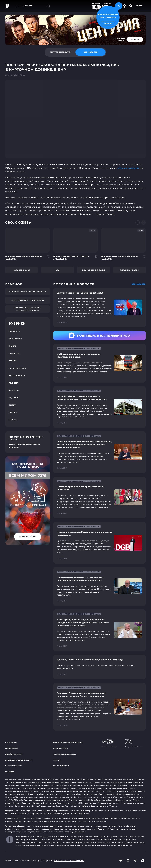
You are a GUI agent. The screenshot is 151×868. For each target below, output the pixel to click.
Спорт (12, 405)
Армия (13, 361)
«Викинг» (16, 803)
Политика (15, 331)
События (57, 760)
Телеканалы (80, 832)
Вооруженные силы (93, 270)
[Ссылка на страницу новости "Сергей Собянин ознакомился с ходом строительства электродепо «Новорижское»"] (99, 407)
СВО (58, 270)
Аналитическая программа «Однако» (25, 446)
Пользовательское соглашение (68, 742)
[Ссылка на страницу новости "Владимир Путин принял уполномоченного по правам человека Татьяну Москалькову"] (99, 707)
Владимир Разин (130, 270)
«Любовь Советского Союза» (101, 800)
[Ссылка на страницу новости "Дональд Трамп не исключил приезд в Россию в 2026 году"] (99, 667)
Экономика (15, 339)
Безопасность (17, 376)
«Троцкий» (26, 803)
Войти (139, 6)
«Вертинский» (49, 803)
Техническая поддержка (65, 754)
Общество (15, 353)
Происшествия (17, 368)
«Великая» (36, 803)
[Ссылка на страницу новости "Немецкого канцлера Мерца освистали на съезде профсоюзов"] (99, 543)
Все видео (10, 772)
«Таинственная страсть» (67, 803)
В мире (13, 346)
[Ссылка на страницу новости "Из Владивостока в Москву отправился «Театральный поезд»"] (99, 363)
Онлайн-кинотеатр (14, 754)
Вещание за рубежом (134, 744)
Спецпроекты (11, 748)
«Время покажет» (128, 168)
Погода (13, 412)
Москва (13, 420)
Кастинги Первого (13, 766)
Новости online (22, 270)
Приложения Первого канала (19, 760)
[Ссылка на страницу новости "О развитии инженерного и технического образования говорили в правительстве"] (99, 586)
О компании (11, 742)
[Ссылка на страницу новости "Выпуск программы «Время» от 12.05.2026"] (99, 308)
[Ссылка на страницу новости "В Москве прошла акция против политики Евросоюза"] (99, 497)
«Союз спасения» (123, 800)
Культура (14, 390)
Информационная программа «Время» (26, 438)
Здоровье (14, 398)
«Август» (82, 800)
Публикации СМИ (61, 766)
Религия (13, 383)
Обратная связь (60, 748)
